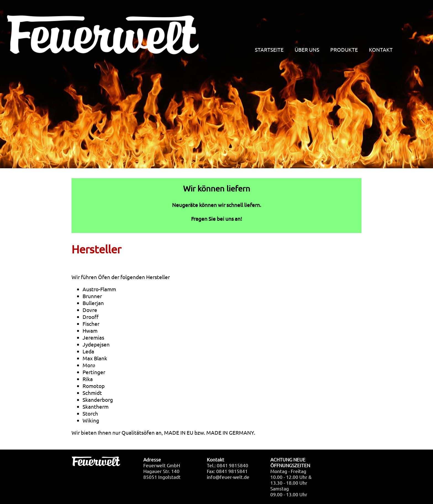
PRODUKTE (344, 50)
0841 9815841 (232, 471)
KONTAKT (381, 50)
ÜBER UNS (307, 50)
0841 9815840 (233, 465)
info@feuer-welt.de (228, 477)
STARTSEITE (269, 50)
